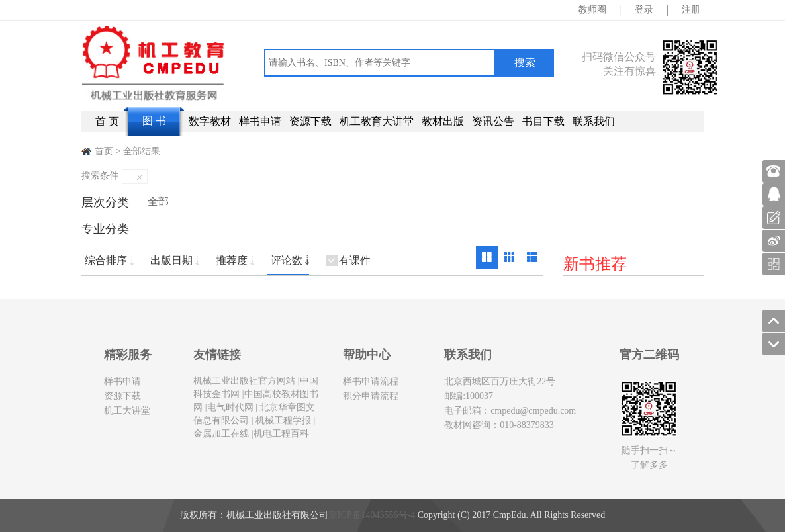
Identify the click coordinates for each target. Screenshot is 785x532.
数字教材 (210, 121)
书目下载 (543, 121)
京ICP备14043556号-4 (372, 515)
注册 (691, 10)
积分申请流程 (371, 396)
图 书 (154, 121)
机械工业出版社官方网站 (244, 381)
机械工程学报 (283, 421)
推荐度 (232, 260)
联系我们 (594, 121)
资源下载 (310, 121)
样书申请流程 (371, 381)
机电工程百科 (281, 434)
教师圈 (592, 10)
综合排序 (106, 260)
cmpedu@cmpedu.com (533, 411)
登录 (644, 10)
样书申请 (260, 121)
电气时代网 (230, 407)
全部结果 (142, 151)
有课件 (355, 260)
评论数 (287, 260)
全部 (158, 201)
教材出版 (443, 121)
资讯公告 (493, 121)
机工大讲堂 (127, 411)
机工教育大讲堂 (377, 121)
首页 (104, 151)
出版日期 (171, 260)
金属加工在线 (221, 434)
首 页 (107, 121)
